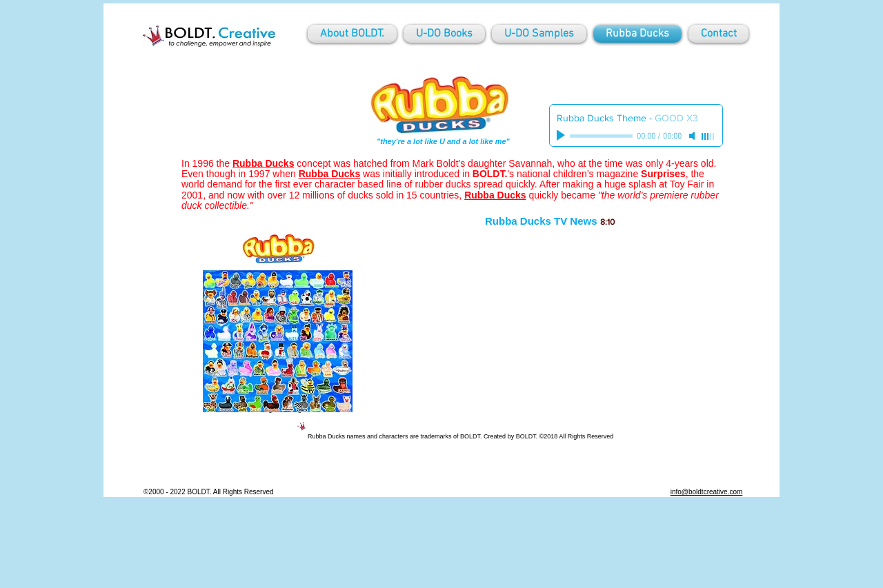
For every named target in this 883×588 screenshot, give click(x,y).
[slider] (708, 136)
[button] (278, 323)
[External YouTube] (551, 327)
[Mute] (693, 136)
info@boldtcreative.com (707, 492)
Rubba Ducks (329, 174)
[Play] (562, 136)
